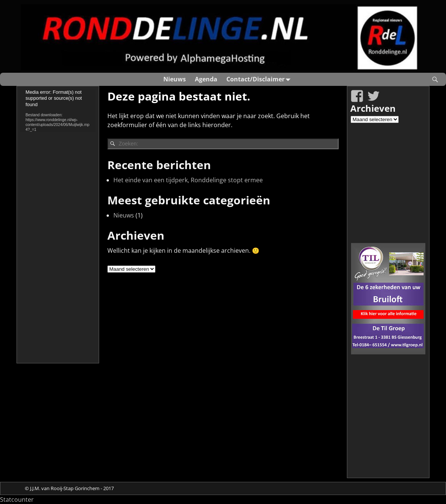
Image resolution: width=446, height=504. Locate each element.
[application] (58, 111)
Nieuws (175, 79)
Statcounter (17, 499)
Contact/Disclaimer (260, 79)
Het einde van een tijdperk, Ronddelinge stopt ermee (188, 180)
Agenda (206, 79)
